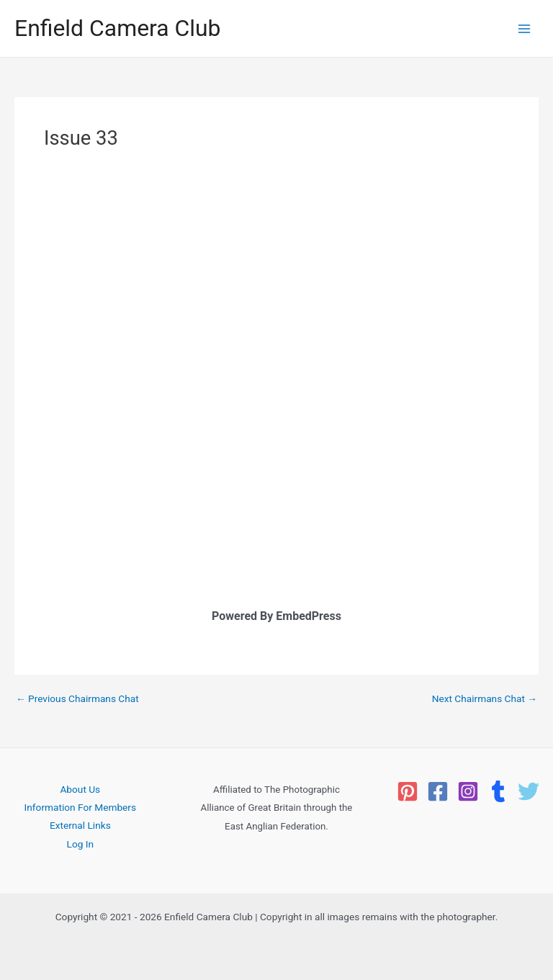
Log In (81, 844)
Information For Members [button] (80, 807)
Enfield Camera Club (118, 28)
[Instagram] (468, 791)
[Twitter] (529, 791)
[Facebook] (438, 791)
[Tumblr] (498, 791)
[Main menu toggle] (525, 28)
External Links (80, 825)
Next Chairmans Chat (485, 699)
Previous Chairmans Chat (77, 699)
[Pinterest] (408, 791)
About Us (80, 789)
